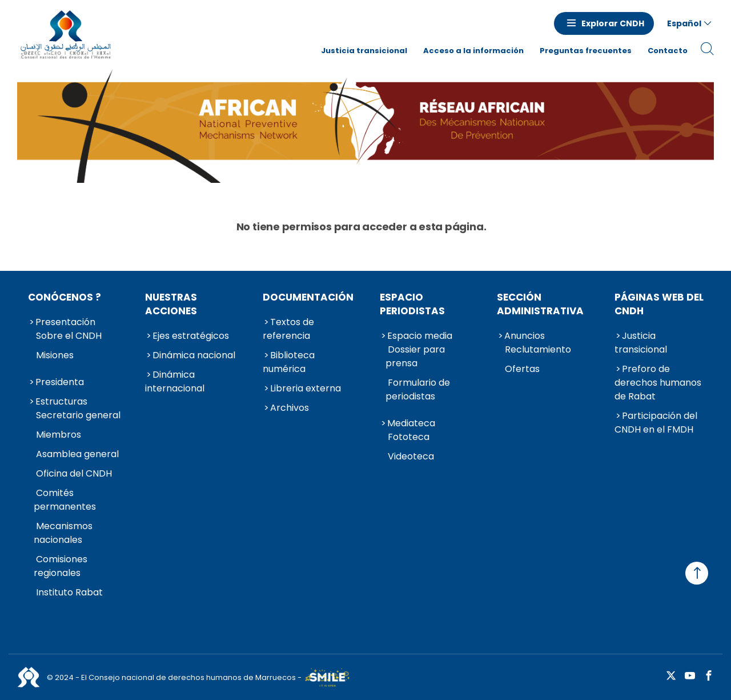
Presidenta (60, 382)
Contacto (668, 51)
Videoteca (411, 456)
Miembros (59, 435)
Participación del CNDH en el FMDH (656, 423)
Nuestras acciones (171, 304)
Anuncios (525, 336)
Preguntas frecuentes (586, 51)
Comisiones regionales (61, 566)
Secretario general (78, 415)
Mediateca (411, 423)
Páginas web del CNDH (659, 304)
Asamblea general (77, 454)
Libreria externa (306, 388)
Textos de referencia (288, 329)
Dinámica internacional (175, 381)
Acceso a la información (473, 51)
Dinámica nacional (194, 355)
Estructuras (61, 401)
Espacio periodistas (412, 304)
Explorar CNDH (613, 23)
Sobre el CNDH (69, 336)
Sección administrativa (540, 304)
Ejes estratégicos (191, 336)
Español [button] (684, 23)
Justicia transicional (364, 51)
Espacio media (420, 336)
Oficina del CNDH (74, 473)
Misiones (55, 355)
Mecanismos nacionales (63, 533)
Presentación (65, 322)
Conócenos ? (65, 297)
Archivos (290, 408)
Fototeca (409, 437)
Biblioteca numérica (289, 362)
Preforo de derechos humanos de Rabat (658, 383)
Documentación (308, 297)
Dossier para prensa (415, 356)
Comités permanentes (65, 500)
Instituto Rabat (69, 592)
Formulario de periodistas (418, 389)
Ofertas (522, 369)
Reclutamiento (538, 349)
